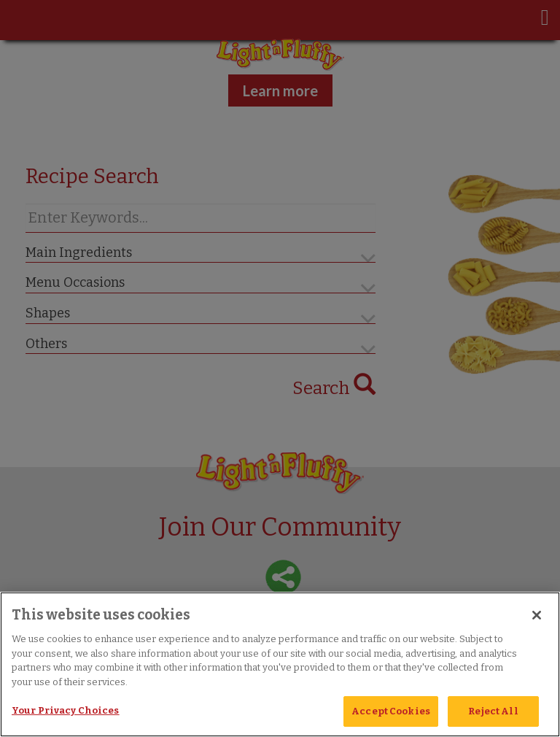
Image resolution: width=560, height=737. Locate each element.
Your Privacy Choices (66, 710)
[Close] (537, 615)
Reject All (493, 711)
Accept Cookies (391, 711)
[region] (280, 664)
